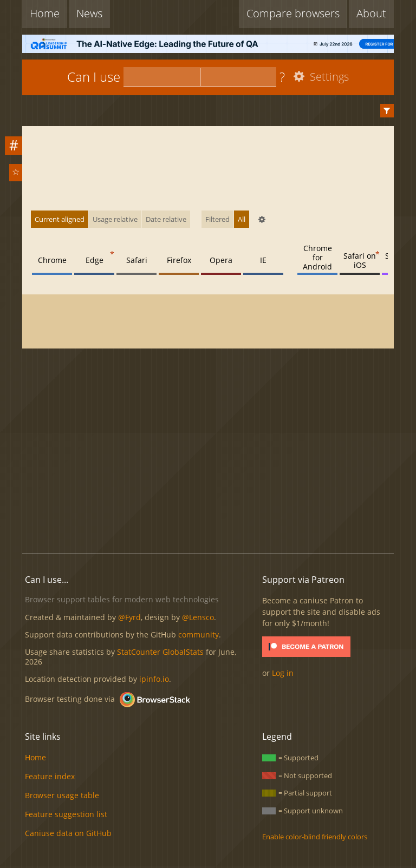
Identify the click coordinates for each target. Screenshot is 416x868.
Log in (283, 673)
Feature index (50, 776)
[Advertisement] (219, 457)
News (89, 13)
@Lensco (198, 617)
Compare (293, 13)
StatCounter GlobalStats (160, 652)
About (371, 13)
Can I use (94, 77)
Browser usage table (62, 795)
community (199, 634)
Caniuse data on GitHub (68, 833)
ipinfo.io (154, 679)
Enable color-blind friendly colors (315, 837)
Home (45, 13)
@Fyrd (129, 617)
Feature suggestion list (66, 814)
